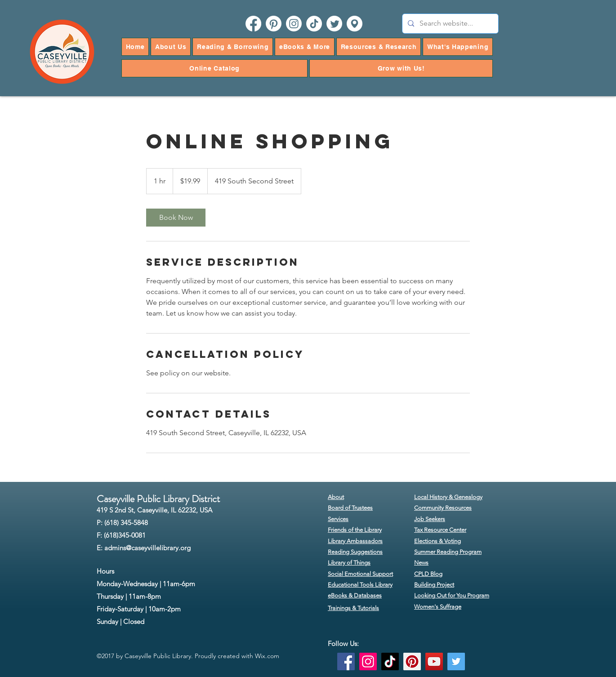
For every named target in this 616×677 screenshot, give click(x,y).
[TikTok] (314, 24)
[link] (176, 218)
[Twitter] (456, 661)
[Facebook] (346, 661)
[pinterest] (274, 24)
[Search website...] (449, 24)
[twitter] (334, 24)
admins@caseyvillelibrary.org (147, 548)
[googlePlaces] (355, 24)
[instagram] (294, 24)
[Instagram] (368, 661)
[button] (171, 47)
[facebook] (253, 24)
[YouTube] (434, 661)
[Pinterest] (412, 661)
